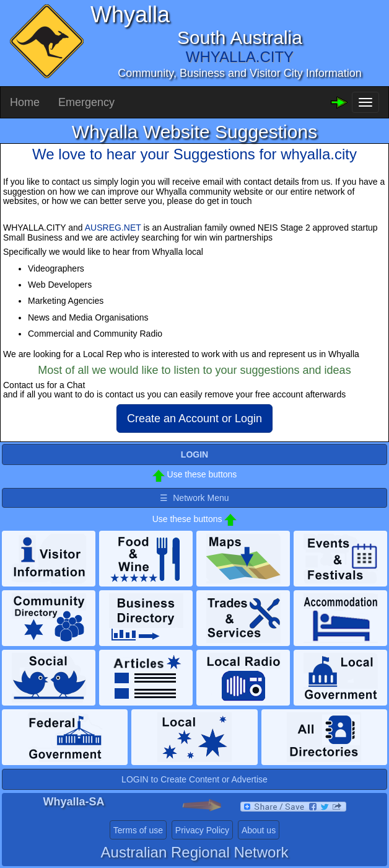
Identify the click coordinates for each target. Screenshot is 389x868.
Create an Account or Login (194, 418)
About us (259, 830)
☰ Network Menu (194, 498)
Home (25, 102)
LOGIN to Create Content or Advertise (194, 779)
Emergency (86, 102)
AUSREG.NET (113, 228)
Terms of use (138, 830)
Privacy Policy (202, 830)
